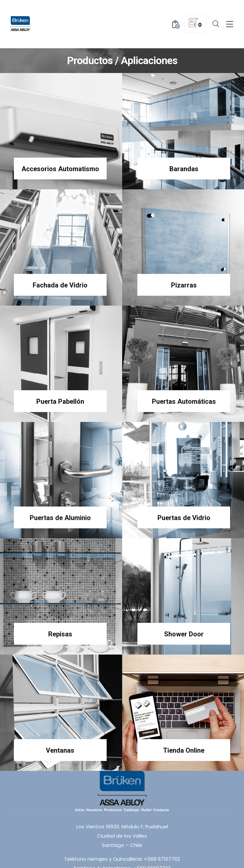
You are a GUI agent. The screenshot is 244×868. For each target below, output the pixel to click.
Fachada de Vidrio (60, 285)
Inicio (80, 810)
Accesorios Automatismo (60, 169)
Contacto (161, 810)
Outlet (146, 810)
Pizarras (184, 285)
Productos (113, 810)
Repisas (60, 634)
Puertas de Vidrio (184, 518)
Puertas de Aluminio (60, 518)
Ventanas (60, 750)
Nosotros (94, 810)
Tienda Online (184, 750)
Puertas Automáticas (184, 401)
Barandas (184, 169)
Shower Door (184, 634)
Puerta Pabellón (60, 401)
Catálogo (132, 810)
